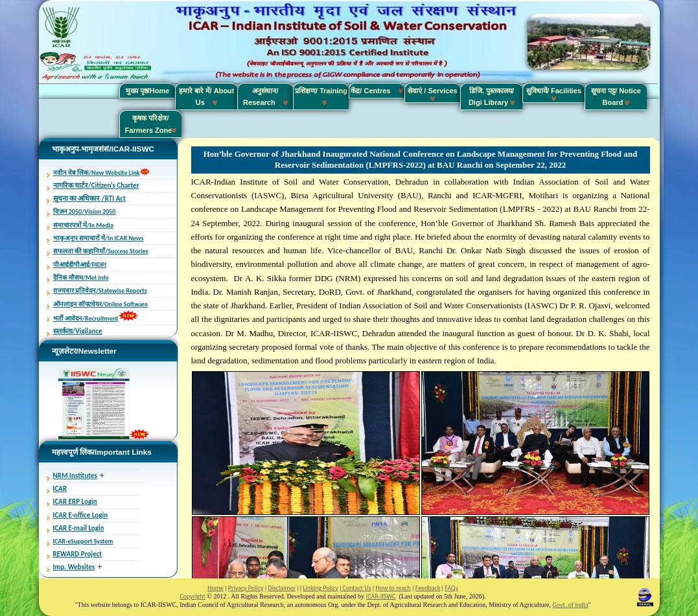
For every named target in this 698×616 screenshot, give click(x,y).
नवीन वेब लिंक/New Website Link (97, 173)
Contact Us (356, 588)
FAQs (451, 588)
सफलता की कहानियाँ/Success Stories (101, 251)
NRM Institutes (75, 476)
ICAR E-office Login (81, 515)
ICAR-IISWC (381, 596)
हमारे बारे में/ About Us (207, 97)
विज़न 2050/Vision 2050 (85, 211)
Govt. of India (571, 605)
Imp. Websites (74, 567)
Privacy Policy (246, 588)
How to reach (393, 588)
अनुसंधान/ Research (265, 97)
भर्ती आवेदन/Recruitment (86, 318)
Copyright (192, 596)
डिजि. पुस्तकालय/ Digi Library (492, 97)
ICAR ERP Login (75, 502)
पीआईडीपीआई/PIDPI (80, 265)
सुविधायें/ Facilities (554, 94)
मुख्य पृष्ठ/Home (148, 91)
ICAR (60, 489)
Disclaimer (281, 588)
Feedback (428, 588)
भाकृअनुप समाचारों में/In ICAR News (99, 238)
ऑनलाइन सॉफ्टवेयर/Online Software (100, 304)
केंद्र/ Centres (377, 91)
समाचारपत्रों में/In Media (83, 225)
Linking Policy (320, 588)
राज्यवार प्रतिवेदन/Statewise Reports (100, 291)
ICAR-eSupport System (83, 541)
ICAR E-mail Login (79, 528)
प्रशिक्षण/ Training (321, 97)
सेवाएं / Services (432, 94)
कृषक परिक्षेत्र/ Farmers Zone (151, 124)
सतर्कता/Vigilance (78, 331)
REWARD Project (78, 554)
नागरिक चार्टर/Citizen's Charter (96, 186)
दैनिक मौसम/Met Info (81, 278)
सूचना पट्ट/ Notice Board (616, 97)
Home (215, 588)
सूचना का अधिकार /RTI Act (89, 199)
